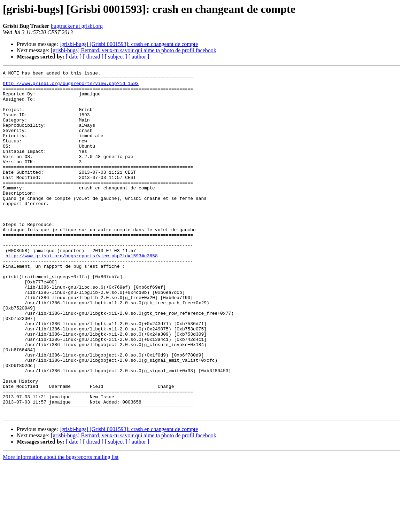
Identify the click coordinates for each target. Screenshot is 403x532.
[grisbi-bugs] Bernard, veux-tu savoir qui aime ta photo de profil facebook (134, 50)
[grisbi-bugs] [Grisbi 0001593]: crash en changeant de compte (129, 44)
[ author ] (139, 57)
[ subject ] (116, 57)
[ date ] (74, 57)
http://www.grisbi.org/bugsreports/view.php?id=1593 (71, 86)
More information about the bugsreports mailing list (61, 526)
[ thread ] (93, 57)
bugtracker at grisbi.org (77, 26)
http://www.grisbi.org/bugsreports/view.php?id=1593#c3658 (82, 293)
